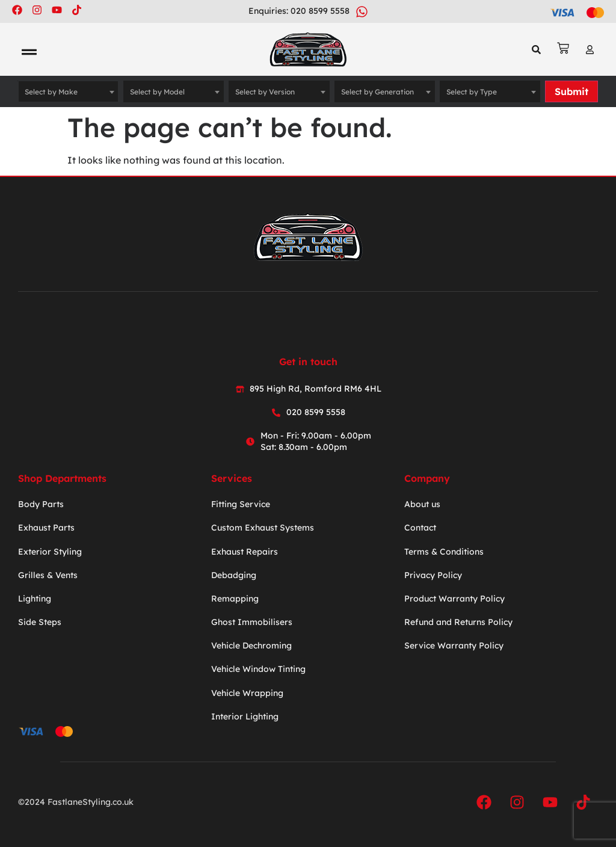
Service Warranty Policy (454, 645)
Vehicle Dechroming (251, 645)
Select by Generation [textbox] (377, 92)
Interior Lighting (245, 716)
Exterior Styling (50, 552)
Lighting (35, 599)
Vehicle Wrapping (247, 693)
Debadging (234, 575)
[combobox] (68, 91)
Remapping (235, 599)
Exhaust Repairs (245, 552)
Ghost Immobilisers (252, 622)
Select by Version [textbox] (265, 92)
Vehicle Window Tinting (258, 669)
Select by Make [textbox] (51, 92)
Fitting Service (241, 504)
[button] (29, 52)
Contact (420, 528)
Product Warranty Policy (454, 599)
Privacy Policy (433, 575)
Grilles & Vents (48, 575)
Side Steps (40, 622)
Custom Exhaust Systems (263, 528)
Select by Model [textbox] (157, 92)
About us (422, 504)
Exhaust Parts (46, 528)
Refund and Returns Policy (458, 622)
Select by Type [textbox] (472, 92)
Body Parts (41, 504)
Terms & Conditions (444, 552)
